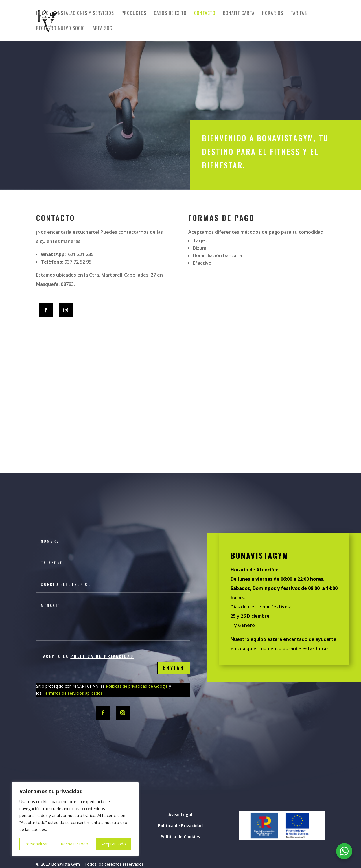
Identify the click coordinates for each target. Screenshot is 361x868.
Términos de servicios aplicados (73, 693)
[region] (75, 819)
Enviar (174, 668)
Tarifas (299, 14)
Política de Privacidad (102, 656)
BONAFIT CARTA (239, 14)
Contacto (205, 14)
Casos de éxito (170, 14)
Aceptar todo (114, 844)
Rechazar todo (74, 844)
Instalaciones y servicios (85, 14)
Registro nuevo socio (61, 29)
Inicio (43, 14)
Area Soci (103, 29)
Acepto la (85, 656)
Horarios (273, 14)
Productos (134, 14)
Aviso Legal (180, 815)
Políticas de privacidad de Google (136, 686)
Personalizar (36, 844)
